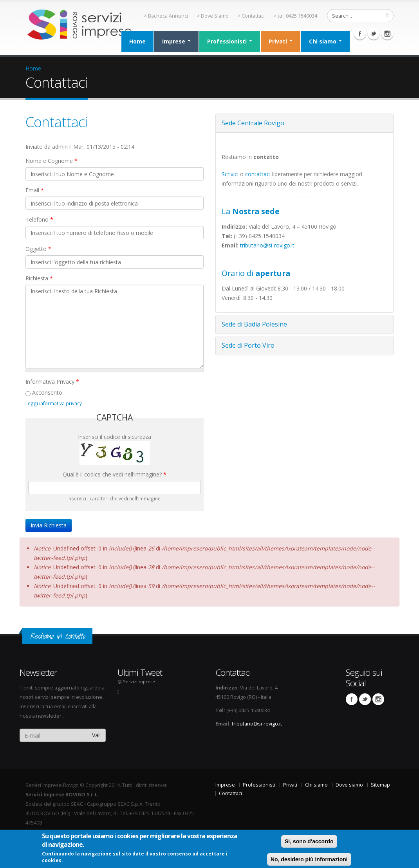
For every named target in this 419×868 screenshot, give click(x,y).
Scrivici (230, 174)
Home (137, 41)
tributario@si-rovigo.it (267, 245)
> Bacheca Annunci (166, 16)
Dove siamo (349, 785)
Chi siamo (325, 41)
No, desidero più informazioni (309, 859)
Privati (281, 41)
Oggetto (38, 249)
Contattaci (57, 122)
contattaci (258, 174)
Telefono (39, 219)
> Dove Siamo (213, 16)
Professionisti (230, 41)
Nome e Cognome (51, 161)
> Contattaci (251, 16)
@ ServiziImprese (136, 681)
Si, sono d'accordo (309, 841)
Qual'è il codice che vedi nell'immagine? (115, 474)
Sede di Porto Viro (248, 345)
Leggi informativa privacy (54, 403)
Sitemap (380, 785)
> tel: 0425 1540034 (295, 16)
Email (35, 190)
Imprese (176, 41)
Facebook (360, 34)
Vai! (96, 735)
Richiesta (39, 278)
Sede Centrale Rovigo (253, 123)
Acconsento (47, 392)
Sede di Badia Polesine (254, 324)
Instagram (387, 34)
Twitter (374, 34)
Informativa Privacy (52, 382)
